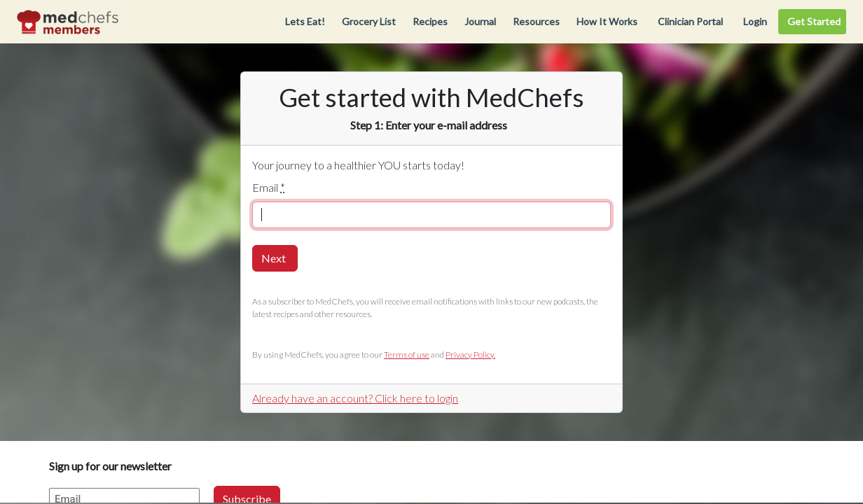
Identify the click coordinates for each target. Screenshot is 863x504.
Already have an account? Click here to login (355, 398)
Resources (536, 21)
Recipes (430, 21)
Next (274, 258)
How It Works (607, 21)
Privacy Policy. (470, 355)
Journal (480, 21)
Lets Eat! (305, 21)
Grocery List (369, 21)
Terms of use (407, 355)
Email (269, 187)
